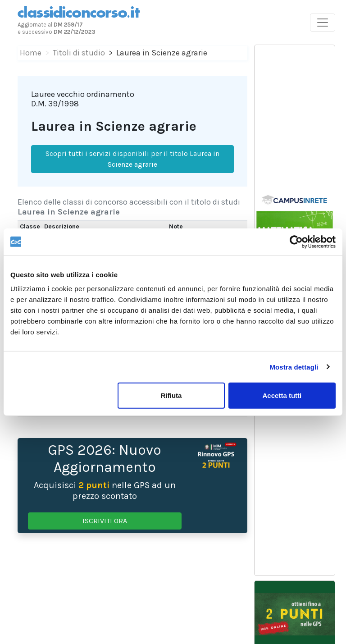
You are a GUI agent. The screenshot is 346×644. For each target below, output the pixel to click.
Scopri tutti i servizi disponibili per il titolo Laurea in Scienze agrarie (132, 159)
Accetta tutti (282, 395)
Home (31, 53)
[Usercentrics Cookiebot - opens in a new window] (296, 242)
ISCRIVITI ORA (105, 521)
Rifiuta (171, 395)
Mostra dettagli (294, 367)
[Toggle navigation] (323, 23)
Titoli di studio (79, 53)
